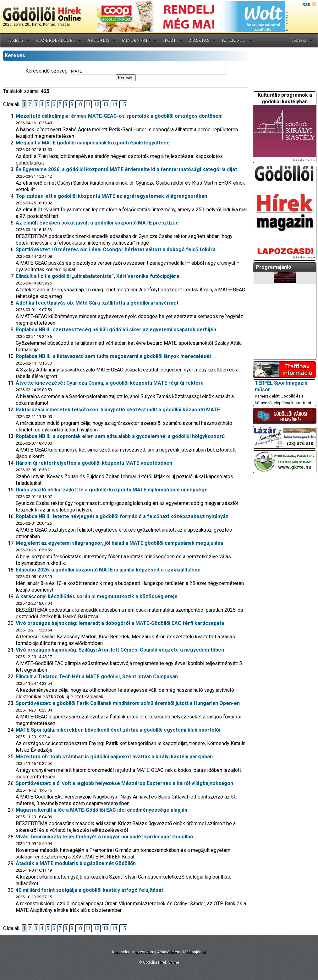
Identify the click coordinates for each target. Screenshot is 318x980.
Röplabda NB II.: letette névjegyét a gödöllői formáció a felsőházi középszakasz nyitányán (122, 516)
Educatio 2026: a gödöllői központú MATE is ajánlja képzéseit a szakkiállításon (108, 570)
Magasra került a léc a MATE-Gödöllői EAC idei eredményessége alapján (101, 810)
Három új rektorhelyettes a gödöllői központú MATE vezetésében (94, 463)
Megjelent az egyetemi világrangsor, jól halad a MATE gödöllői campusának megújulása (119, 543)
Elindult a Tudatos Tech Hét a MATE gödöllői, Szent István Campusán (97, 677)
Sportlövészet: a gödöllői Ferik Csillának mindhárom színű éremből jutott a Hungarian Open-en (128, 703)
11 (88, 104)
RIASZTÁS (199, 40)
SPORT (169, 40)
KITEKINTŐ (234, 40)
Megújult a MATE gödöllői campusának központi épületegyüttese (93, 143)
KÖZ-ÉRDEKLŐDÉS (55, 40)
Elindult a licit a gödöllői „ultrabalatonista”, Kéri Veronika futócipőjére (98, 276)
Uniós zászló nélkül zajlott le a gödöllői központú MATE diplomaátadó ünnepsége (112, 490)
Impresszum (143, 952)
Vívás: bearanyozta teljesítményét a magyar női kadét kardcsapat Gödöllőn (104, 837)
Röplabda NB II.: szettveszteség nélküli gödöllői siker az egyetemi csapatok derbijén (116, 330)
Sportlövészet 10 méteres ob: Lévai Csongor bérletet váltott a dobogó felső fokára (116, 249)
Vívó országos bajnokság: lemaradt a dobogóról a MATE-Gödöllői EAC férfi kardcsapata (120, 623)
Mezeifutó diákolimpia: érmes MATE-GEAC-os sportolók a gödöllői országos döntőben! (119, 116)
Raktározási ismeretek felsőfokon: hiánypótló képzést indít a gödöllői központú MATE (118, 410)
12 (97, 104)
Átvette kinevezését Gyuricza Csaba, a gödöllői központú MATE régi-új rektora (110, 383)
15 (123, 104)
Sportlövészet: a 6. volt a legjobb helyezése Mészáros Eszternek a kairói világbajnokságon (124, 783)
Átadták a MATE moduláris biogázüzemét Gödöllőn (76, 863)
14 (114, 104)
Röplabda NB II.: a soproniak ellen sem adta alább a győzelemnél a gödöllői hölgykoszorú (120, 436)
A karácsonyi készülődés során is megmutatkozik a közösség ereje (97, 596)
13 (106, 104)
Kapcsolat (121, 952)
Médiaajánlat (195, 952)
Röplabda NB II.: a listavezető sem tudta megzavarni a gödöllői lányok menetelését (113, 356)
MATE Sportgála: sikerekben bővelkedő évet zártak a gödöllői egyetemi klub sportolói (118, 730)
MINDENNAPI (136, 40)
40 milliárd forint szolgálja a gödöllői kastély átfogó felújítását (89, 890)
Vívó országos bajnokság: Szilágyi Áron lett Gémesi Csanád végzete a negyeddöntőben (120, 650)
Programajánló (274, 267)
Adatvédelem (169, 952)
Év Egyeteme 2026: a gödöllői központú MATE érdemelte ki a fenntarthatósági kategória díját (126, 169)
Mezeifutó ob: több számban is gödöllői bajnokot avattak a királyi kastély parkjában (114, 757)
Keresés (299, 40)
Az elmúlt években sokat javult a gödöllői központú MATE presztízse (97, 223)
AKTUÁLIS (98, 40)
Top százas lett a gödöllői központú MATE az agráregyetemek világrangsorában (111, 196)
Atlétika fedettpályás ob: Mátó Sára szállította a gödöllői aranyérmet (97, 303)
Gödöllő (16, 40)
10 (79, 104)
